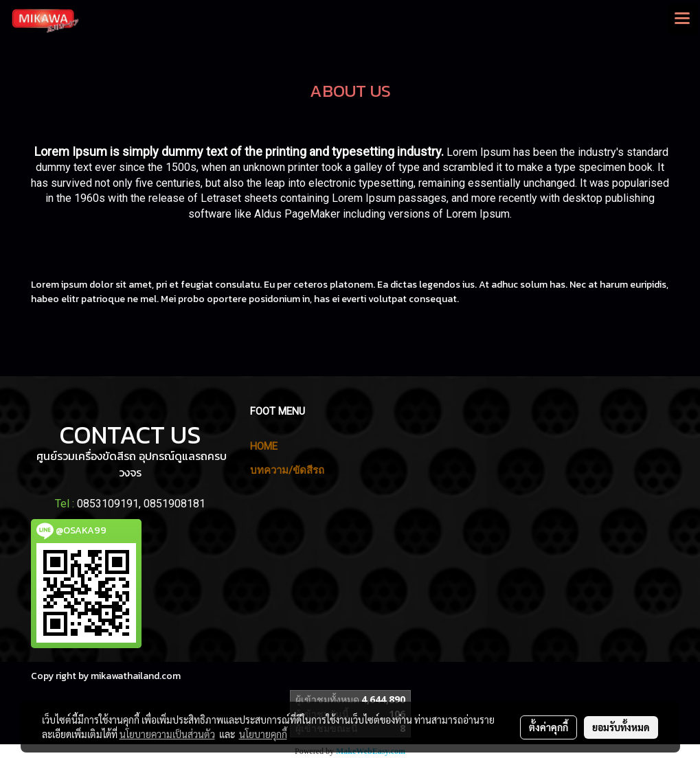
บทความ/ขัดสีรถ (287, 470)
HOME (264, 446)
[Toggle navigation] (682, 19)
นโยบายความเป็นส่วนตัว (167, 734)
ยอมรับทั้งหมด (621, 727)
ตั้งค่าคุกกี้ (549, 727)
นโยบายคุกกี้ (263, 734)
